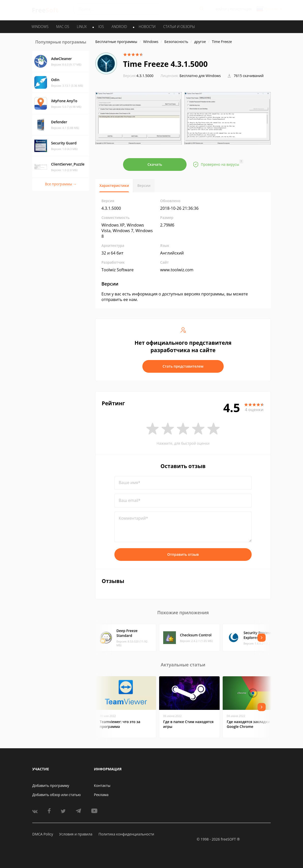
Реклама (101, 795)
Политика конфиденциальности (126, 834)
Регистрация (241, 9)
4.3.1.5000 (138, 76)
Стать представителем (183, 366)
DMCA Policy (43, 834)
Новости (147, 27)
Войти (221, 9)
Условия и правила (76, 834)
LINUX (82, 27)
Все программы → (61, 184)
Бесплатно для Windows (200, 76)
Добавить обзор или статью (57, 795)
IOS (101, 27)
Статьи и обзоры (179, 27)
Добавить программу (51, 785)
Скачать (155, 164)
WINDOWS (40, 27)
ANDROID (119, 27)
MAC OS (63, 27)
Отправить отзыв (183, 554)
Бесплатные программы (116, 42)
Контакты (102, 785)
